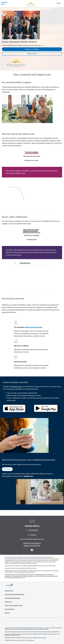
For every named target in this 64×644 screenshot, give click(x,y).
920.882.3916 (33, 530)
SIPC (45, 638)
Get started (7, 469)
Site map (7, 613)
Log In (59, 3)
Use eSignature (32, 240)
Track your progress (32, 152)
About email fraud (9, 609)
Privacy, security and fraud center (14, 605)
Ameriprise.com (9, 591)
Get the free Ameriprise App (33, 622)
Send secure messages (32, 235)
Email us (33, 535)
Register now (29, 476)
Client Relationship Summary (12, 598)
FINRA (39, 638)
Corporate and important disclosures (14, 594)
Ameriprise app (16, 387)
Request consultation (32, 49)
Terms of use (8, 602)
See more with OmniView (32, 156)
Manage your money (32, 160)
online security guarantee (34, 327)
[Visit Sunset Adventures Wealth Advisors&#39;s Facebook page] (32, 550)
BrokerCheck (30, 629)
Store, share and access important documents (31, 231)
